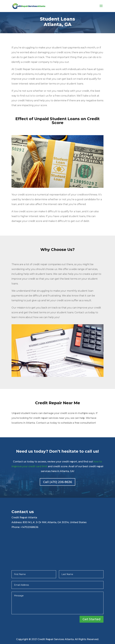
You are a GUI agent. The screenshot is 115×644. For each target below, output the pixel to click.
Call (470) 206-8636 (58, 482)
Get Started (92, 619)
